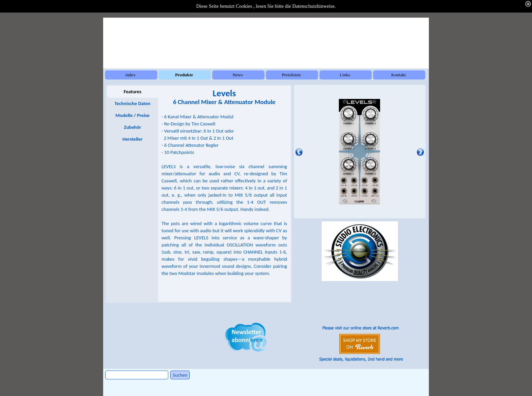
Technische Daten (133, 103)
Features (132, 92)
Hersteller (132, 139)
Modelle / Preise (132, 115)
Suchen (180, 375)
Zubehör (132, 127)
